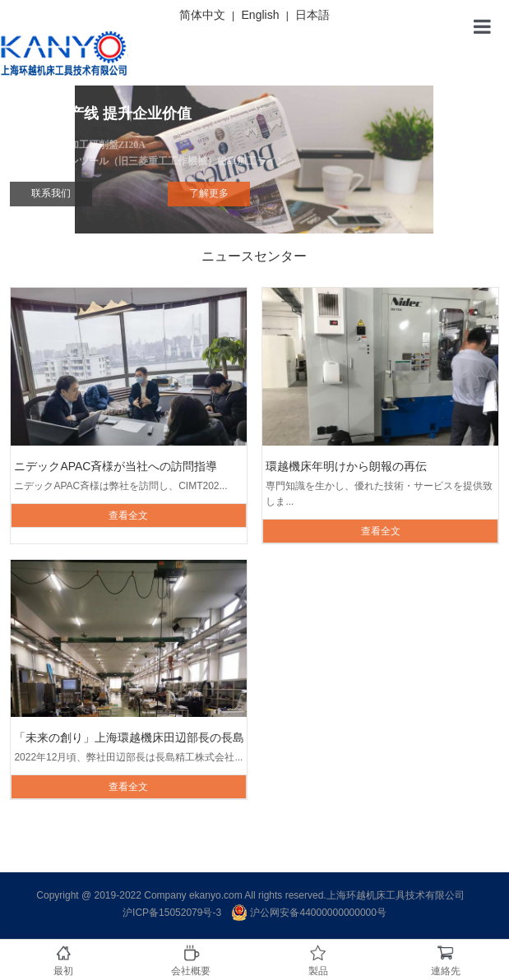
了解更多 (209, 193)
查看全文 (128, 515)
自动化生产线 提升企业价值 (101, 113)
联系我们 (51, 193)
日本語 (312, 15)
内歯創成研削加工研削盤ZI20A (254, 154)
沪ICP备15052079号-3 (172, 913)
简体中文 (202, 15)
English (261, 15)
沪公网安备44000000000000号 (309, 913)
